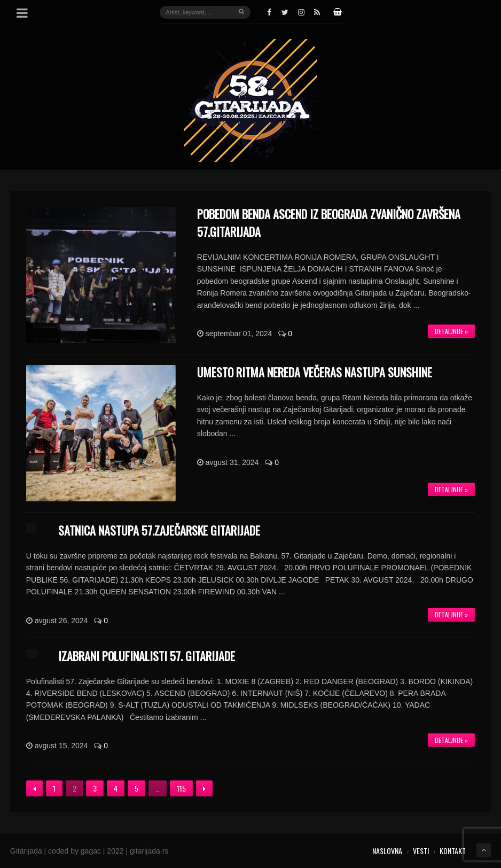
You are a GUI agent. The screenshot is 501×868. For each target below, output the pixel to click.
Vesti (421, 851)
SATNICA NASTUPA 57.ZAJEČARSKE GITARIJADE (159, 530)
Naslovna (387, 851)
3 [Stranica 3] (95, 788)
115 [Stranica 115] (181, 788)
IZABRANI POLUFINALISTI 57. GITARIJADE (147, 656)
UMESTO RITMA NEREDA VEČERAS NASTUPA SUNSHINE (315, 372)
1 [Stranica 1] (54, 788)
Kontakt (453, 851)
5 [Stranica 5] (136, 788)
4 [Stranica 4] (116, 788)
